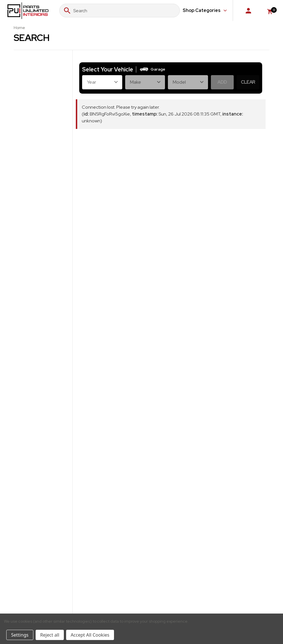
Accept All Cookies (90, 635)
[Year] (102, 82)
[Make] (145, 82)
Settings (20, 635)
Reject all (50, 635)
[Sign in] (248, 11)
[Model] (188, 82)
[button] (152, 69)
